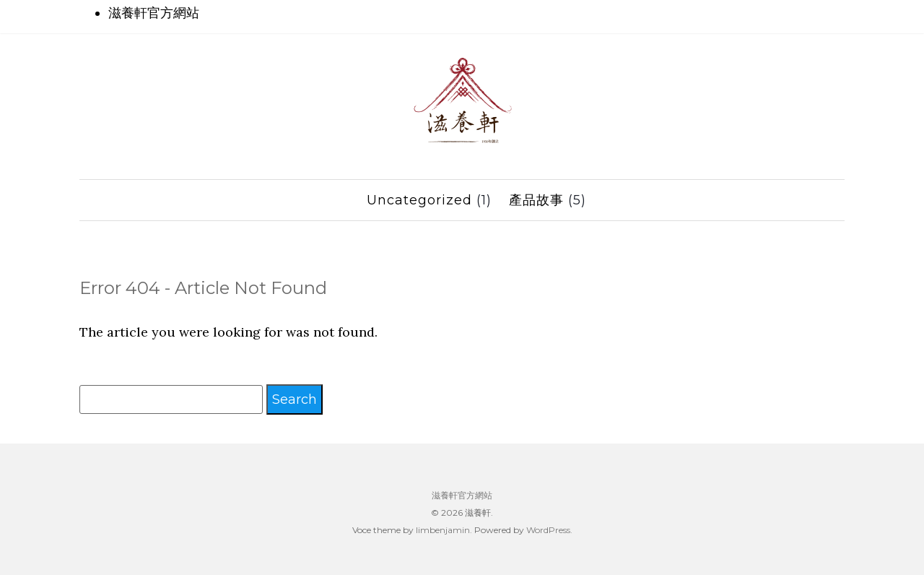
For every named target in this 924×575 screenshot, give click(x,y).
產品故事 (536, 200)
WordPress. (549, 530)
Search (295, 399)
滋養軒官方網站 (154, 13)
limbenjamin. (444, 530)
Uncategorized (419, 200)
